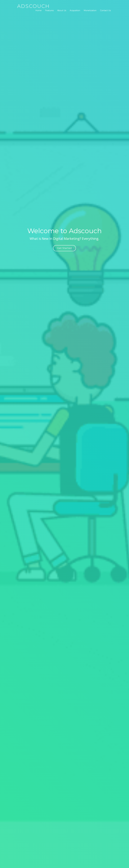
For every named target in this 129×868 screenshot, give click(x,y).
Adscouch (33, 6)
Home (38, 10)
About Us (62, 10)
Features (49, 10)
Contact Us (105, 10)
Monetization (90, 10)
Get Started (64, 248)
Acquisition (75, 10)
